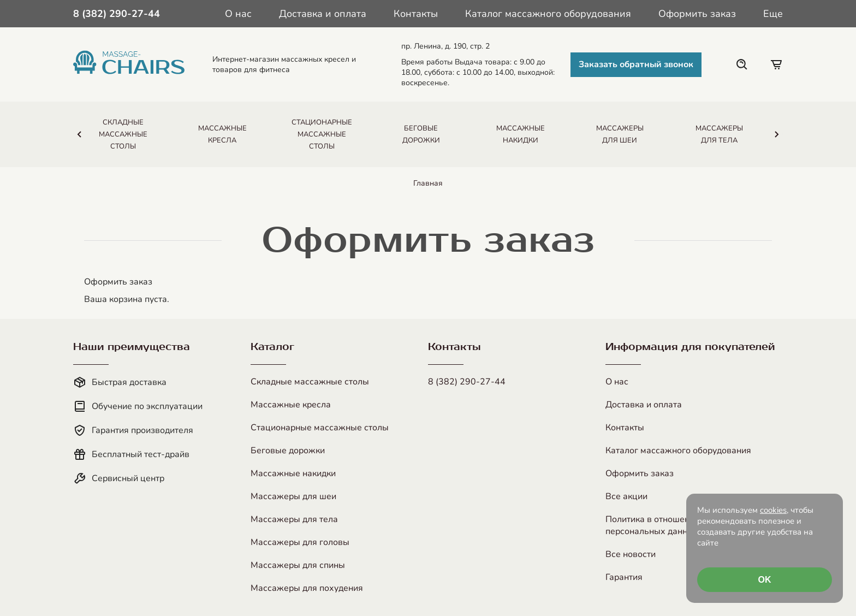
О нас (238, 14)
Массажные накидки (293, 473)
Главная (428, 183)
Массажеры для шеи (293, 496)
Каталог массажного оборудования (548, 14)
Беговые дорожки (288, 451)
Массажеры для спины (298, 565)
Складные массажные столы (310, 382)
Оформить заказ (697, 14)
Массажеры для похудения (307, 588)
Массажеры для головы (300, 542)
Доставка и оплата (323, 14)
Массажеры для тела (294, 519)
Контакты (416, 14)
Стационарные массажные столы (320, 428)
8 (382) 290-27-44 (467, 382)
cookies (773, 510)
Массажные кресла (291, 405)
